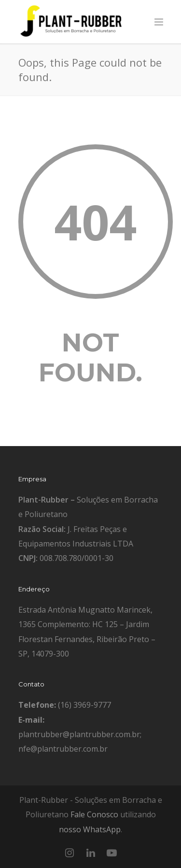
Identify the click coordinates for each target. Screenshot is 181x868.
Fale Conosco (94, 814)
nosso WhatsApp (90, 829)
